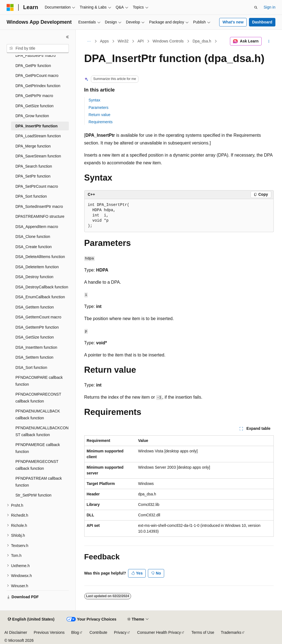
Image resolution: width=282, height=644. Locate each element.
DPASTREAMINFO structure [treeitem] (40, 216)
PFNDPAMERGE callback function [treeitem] (38, 448)
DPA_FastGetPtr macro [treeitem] (36, 55)
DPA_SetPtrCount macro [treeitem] (37, 186)
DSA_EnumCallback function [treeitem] (40, 297)
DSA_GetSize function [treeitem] (35, 337)
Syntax (95, 100)
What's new (233, 22)
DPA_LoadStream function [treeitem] (38, 136)
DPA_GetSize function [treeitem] (34, 106)
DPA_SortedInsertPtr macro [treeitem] (39, 206)
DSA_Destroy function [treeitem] (34, 277)
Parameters (99, 108)
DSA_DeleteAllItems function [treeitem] (40, 257)
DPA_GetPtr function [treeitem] (33, 66)
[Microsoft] (10, 7)
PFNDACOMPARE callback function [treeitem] (39, 381)
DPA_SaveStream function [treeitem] (38, 156)
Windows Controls (168, 41)
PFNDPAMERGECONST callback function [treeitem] (37, 465)
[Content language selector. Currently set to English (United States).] (31, 619)
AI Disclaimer (16, 632)
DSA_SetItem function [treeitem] (34, 357)
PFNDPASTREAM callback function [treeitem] (39, 482)
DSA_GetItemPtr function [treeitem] (37, 327)
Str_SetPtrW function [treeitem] (33, 495)
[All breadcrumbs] (89, 41)
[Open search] (256, 7)
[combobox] (38, 49)
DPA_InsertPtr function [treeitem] (36, 126)
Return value (100, 115)
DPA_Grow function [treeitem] (32, 116)
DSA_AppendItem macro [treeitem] (37, 227)
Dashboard (262, 22)
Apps (104, 41)
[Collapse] (67, 37)
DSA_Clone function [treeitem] (33, 237)
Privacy (120, 632)
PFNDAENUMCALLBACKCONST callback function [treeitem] (42, 431)
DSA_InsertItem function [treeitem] (36, 347)
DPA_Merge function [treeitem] (33, 146)
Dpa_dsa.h (202, 41)
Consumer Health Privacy (159, 632)
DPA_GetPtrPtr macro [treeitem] (34, 96)
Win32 (123, 41)
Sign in (269, 7)
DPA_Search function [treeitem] (34, 166)
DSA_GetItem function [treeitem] (35, 307)
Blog (75, 632)
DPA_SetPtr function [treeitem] (33, 176)
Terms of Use (203, 632)
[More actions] (269, 41)
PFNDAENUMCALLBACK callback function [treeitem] (38, 414)
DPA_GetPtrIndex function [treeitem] (38, 86)
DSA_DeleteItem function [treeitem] (37, 267)
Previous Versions (49, 632)
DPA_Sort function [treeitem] (31, 196)
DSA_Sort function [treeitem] (31, 367)
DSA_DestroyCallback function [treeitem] (42, 287)
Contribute (98, 632)
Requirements (101, 122)
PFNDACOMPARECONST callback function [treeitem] (38, 398)
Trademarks (231, 632)
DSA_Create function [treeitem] (34, 247)
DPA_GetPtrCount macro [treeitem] (37, 76)
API (141, 41)
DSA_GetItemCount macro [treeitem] (38, 317)
